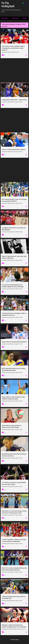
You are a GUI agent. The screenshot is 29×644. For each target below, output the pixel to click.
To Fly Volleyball (8, 4)
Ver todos (5, 26)
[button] (26, 55)
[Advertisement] (14, 70)
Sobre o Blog (16, 18)
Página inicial (5, 18)
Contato (25, 18)
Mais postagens (15, 640)
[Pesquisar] (23, 3)
